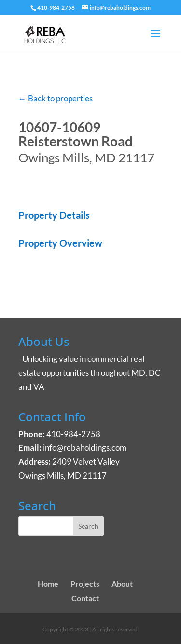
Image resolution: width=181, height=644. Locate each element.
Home (48, 583)
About (122, 583)
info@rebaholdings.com (85, 448)
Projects (85, 583)
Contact (85, 598)
